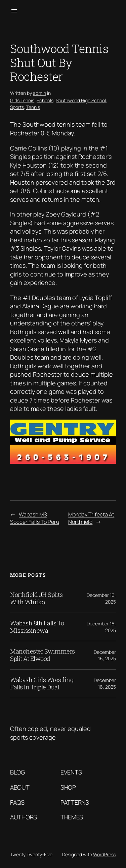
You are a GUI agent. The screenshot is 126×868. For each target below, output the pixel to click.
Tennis (33, 107)
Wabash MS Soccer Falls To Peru (35, 518)
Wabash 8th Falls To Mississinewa (37, 627)
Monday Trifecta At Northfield (91, 518)
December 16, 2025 (105, 655)
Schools (45, 100)
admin (39, 93)
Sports (17, 107)
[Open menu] (14, 11)
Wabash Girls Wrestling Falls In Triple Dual (42, 684)
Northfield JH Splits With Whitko (36, 599)
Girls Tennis (22, 100)
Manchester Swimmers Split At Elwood (43, 655)
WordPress (104, 854)
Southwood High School (81, 100)
